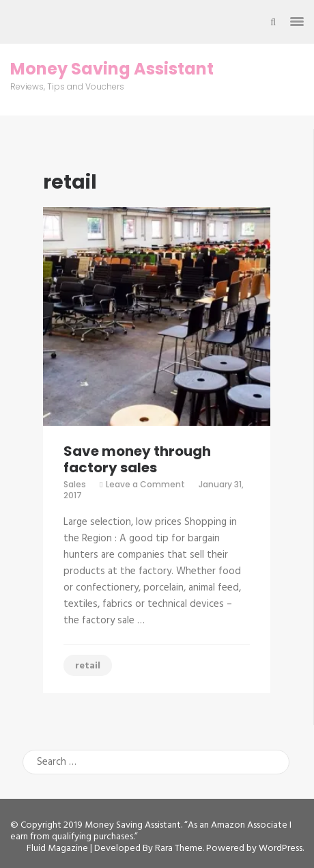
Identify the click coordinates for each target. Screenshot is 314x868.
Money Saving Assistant (112, 69)
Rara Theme (179, 849)
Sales (75, 484)
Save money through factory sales (137, 459)
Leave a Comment (145, 484)
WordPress (281, 849)
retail (88, 666)
